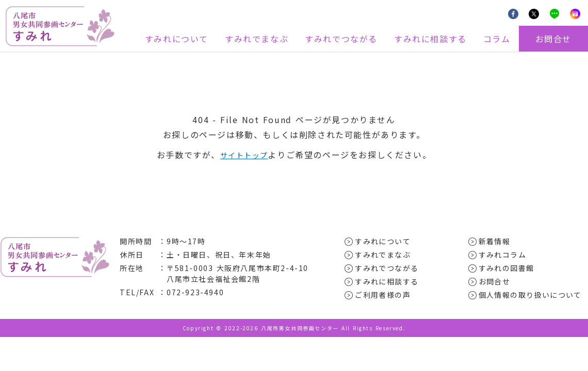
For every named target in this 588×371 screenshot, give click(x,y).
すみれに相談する (430, 39)
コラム (497, 39)
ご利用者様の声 (383, 295)
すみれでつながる (341, 39)
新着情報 (495, 241)
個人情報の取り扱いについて (531, 295)
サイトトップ (244, 155)
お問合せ (553, 39)
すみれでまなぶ (257, 39)
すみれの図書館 (507, 268)
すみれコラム (503, 255)
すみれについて (177, 39)
